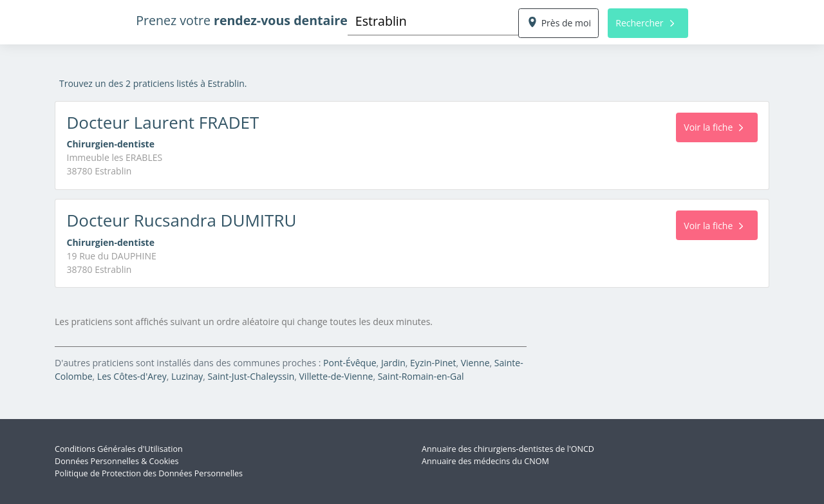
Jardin (393, 363)
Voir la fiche (713, 127)
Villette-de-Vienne (336, 376)
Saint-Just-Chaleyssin (251, 376)
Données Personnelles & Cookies (117, 461)
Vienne (475, 363)
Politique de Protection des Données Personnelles (149, 473)
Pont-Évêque (350, 363)
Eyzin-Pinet (433, 363)
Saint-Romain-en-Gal (421, 376)
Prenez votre (242, 20)
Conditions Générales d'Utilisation (119, 449)
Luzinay (187, 376)
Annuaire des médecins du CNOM (485, 461)
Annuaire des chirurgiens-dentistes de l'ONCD (508, 449)
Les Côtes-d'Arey (132, 376)
